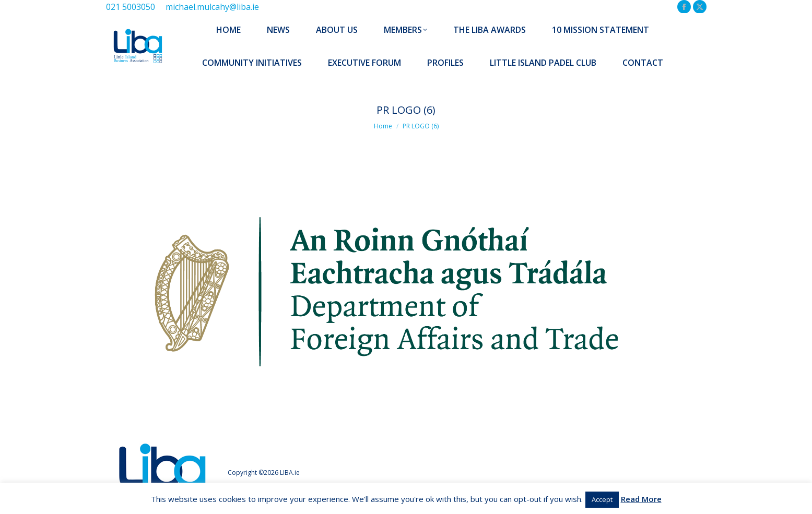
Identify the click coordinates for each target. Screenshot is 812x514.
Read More (641, 499)
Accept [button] (602, 499)
